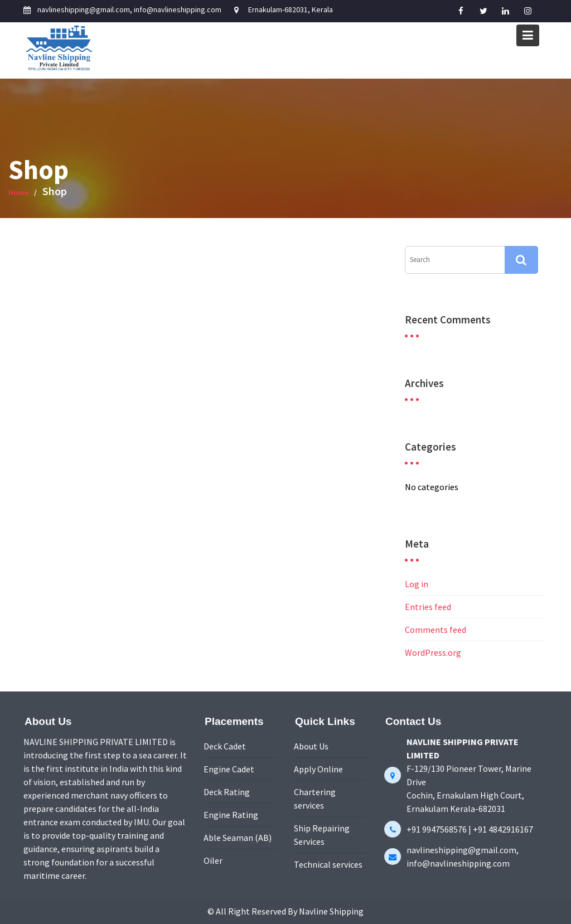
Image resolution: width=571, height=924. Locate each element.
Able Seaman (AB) (238, 837)
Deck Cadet (225, 747)
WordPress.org (433, 652)
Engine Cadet (229, 770)
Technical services (328, 863)
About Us (311, 747)
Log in (417, 584)
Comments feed (435, 630)
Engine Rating (231, 814)
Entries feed (428, 607)
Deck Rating (227, 792)
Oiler (214, 859)
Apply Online (319, 770)
